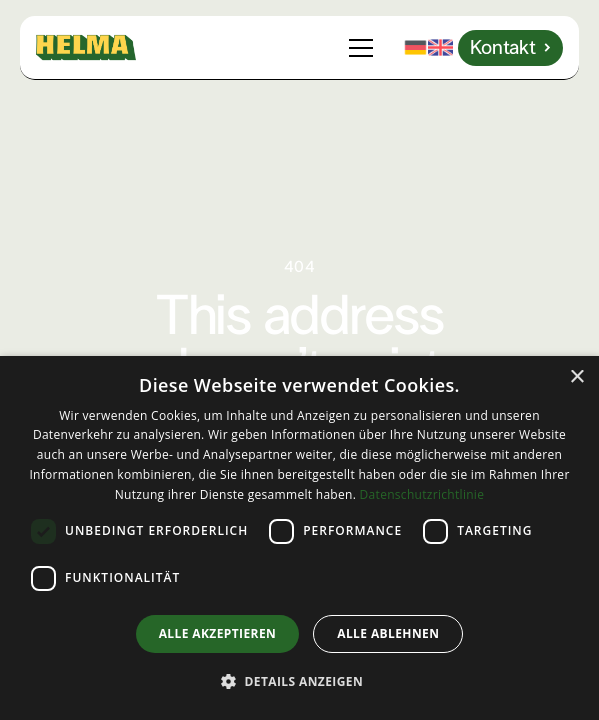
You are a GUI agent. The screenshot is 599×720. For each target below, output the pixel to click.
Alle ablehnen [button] (388, 633)
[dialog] (299, 538)
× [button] (576, 377)
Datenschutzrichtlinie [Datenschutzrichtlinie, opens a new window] (422, 494)
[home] (86, 47)
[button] (365, 48)
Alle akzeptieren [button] (218, 633)
